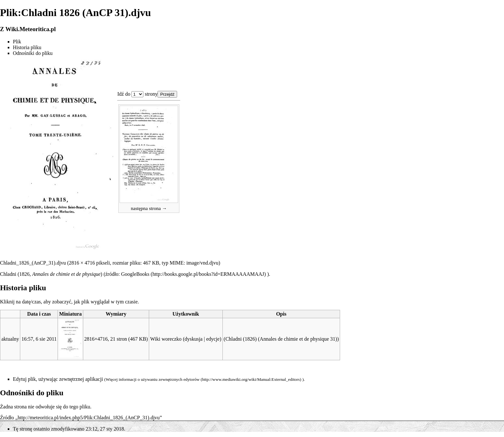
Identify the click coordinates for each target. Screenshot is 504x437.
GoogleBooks (135, 274)
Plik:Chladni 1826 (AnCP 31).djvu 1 (137, 94)
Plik (17, 42)
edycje (213, 339)
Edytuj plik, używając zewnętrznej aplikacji (58, 379)
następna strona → (149, 208)
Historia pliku (27, 47)
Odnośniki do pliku (33, 53)
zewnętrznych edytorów (179, 379)
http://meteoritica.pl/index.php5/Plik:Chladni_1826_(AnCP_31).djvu (89, 418)
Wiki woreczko (166, 339)
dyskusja (194, 339)
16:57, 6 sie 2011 (39, 339)
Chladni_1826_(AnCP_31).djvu (33, 263)
